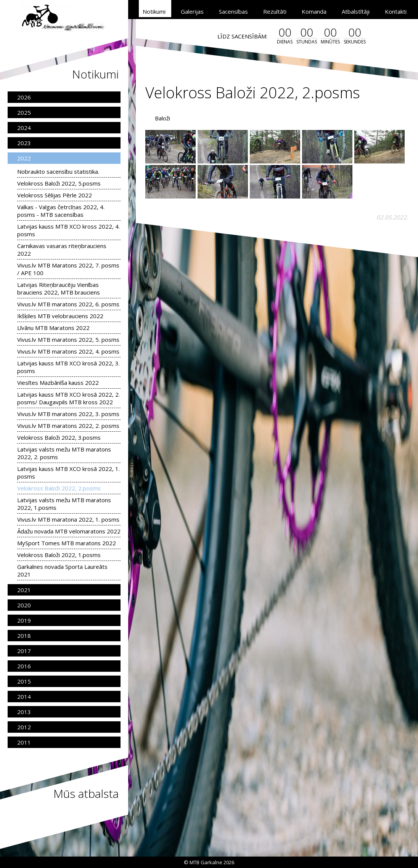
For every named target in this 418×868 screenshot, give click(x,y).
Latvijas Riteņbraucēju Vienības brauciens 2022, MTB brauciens (59, 288)
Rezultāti (275, 11)
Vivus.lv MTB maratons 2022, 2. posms (68, 426)
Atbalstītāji (356, 11)
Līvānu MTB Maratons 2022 (53, 328)
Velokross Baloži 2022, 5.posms (59, 183)
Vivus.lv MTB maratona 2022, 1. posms (68, 519)
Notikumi (154, 11)
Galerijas (192, 11)
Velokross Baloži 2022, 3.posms (59, 437)
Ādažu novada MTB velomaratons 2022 (69, 531)
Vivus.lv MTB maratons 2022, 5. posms (68, 340)
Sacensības (233, 11)
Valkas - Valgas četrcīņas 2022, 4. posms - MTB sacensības (61, 211)
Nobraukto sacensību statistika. (58, 171)
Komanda (314, 11)
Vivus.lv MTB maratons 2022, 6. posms (68, 304)
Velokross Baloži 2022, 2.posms (59, 488)
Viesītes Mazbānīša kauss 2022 (58, 383)
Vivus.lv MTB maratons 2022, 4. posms (68, 351)
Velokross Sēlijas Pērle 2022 (55, 195)
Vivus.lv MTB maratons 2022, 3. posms (68, 414)
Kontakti (396, 11)
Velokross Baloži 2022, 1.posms (59, 555)
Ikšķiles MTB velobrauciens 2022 (60, 316)
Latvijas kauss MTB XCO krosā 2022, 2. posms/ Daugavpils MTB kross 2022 (68, 398)
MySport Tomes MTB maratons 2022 (67, 543)
